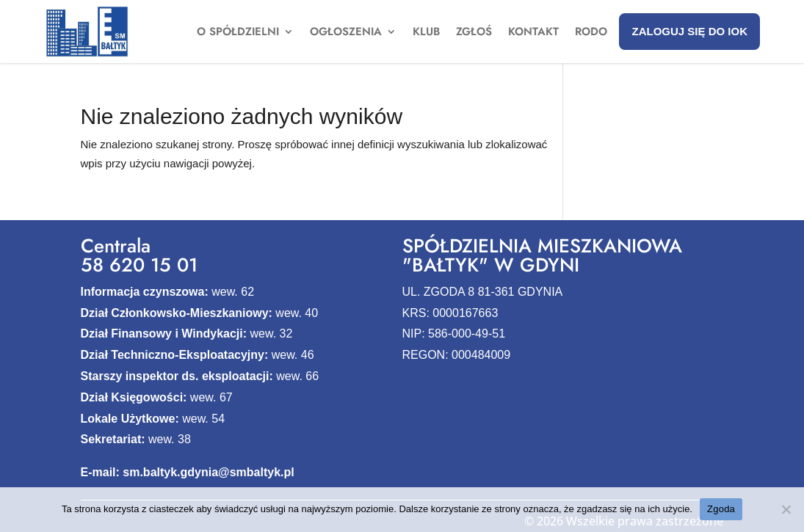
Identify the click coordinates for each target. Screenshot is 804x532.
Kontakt (533, 33)
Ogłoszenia (346, 33)
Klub (426, 33)
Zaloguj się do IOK (689, 31)
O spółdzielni (238, 33)
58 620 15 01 (139, 265)
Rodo (591, 33)
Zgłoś (474, 33)
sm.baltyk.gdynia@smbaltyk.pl (208, 472)
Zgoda (721, 509)
